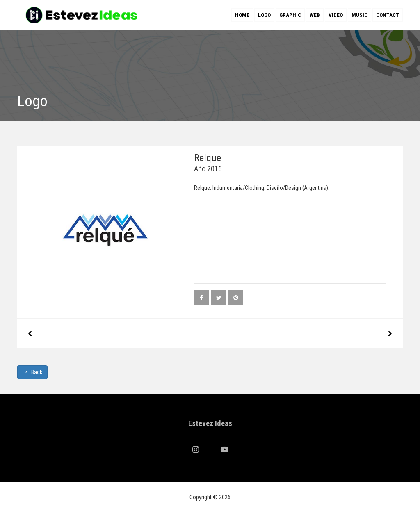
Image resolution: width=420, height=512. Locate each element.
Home (242, 15)
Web (315, 15)
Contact (388, 15)
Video (336, 15)
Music (360, 15)
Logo (264, 15)
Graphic (290, 15)
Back (32, 372)
